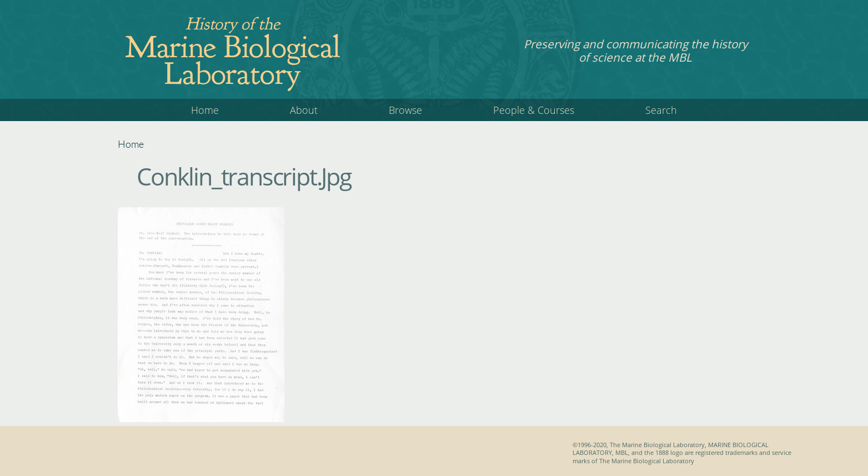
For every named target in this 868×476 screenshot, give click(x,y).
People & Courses (534, 110)
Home (205, 110)
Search (661, 110)
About (304, 110)
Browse (405, 110)
